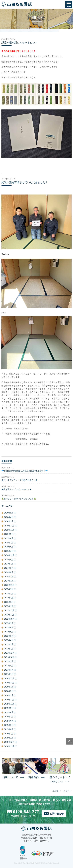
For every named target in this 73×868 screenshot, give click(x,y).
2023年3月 (9, 602)
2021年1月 (9, 674)
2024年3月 (9, 577)
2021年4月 (9, 670)
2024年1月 (9, 581)
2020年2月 (9, 691)
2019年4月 (9, 729)
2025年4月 (9, 551)
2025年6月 (9, 547)
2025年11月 (9, 530)
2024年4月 (9, 572)
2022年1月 (9, 649)
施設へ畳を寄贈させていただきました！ (25, 182)
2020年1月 (9, 695)
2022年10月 (9, 619)
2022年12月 (9, 610)
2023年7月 (9, 594)
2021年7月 (9, 661)
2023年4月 (9, 598)
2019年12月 (9, 700)
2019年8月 (9, 712)
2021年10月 (9, 657)
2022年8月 (9, 627)
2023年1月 (9, 606)
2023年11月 (9, 585)
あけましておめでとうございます (19, 499)
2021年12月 (9, 653)
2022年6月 (9, 632)
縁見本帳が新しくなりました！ (20, 43)
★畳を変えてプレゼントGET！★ (16, 489)
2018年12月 (9, 742)
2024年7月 (9, 564)
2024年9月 (9, 560)
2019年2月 (9, 738)
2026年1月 (9, 521)
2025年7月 (9, 543)
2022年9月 (9, 623)
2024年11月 (9, 555)
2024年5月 (9, 568)
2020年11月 (9, 683)
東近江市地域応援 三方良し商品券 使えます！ (25, 471)
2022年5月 (9, 636)
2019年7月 (9, 717)
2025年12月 (9, 526)
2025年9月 (9, 534)
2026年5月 (9, 513)
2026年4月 (9, 517)
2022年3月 (9, 644)
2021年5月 (9, 666)
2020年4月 (9, 687)
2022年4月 (9, 640)
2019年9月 (9, 708)
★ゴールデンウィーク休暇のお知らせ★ (20, 480)
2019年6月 (9, 721)
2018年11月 (9, 746)
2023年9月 (9, 589)
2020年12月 (9, 678)
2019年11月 (9, 704)
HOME (55, 791)
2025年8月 (9, 538)
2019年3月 (9, 734)
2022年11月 (9, 615)
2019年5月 (9, 725)
